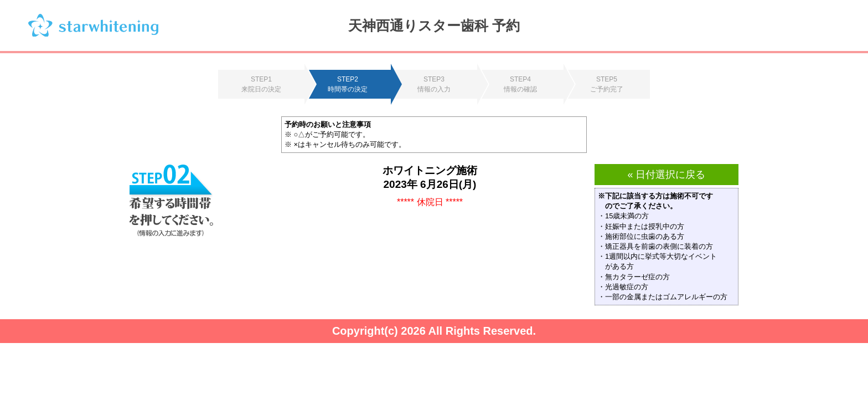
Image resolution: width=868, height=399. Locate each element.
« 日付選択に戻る (666, 175)
